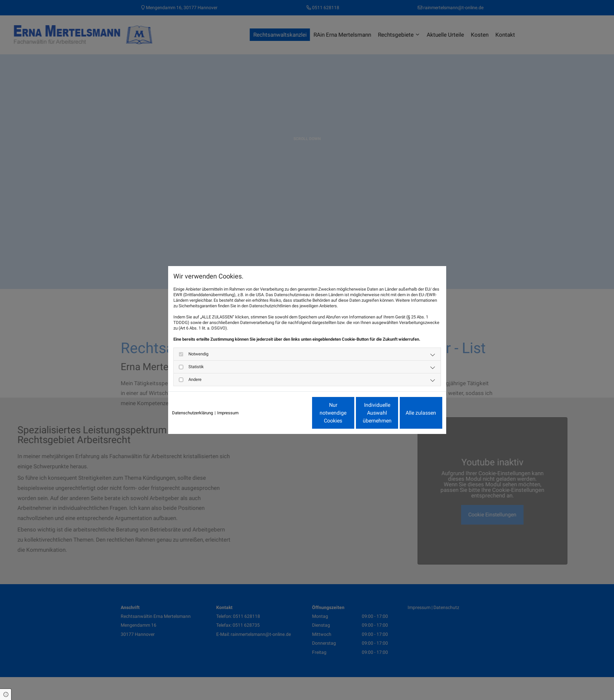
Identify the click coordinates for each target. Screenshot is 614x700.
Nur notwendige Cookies (288, 413)
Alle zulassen (412, 413)
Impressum (228, 413)
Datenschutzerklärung (193, 413)
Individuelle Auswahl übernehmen (350, 413)
